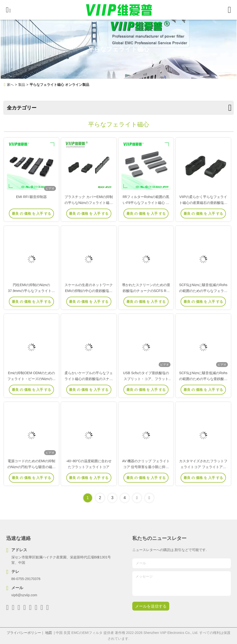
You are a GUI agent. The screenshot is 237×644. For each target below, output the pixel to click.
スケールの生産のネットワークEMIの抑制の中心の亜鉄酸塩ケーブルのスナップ (89, 291)
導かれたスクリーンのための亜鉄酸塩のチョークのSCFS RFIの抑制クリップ (146, 291)
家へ (10, 85)
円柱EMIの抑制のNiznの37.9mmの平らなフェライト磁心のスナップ (31, 291)
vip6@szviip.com (24, 595)
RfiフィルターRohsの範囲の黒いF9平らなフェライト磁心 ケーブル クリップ (146, 203)
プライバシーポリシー (24, 633)
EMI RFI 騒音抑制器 (31, 197)
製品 (22, 85)
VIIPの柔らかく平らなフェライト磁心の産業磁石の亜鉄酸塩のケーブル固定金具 (203, 203)
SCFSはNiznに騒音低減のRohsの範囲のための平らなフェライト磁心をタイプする (203, 291)
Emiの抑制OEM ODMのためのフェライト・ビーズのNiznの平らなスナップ (32, 379)
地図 (49, 633)
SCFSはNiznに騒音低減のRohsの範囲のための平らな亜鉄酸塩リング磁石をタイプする (203, 379)
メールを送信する (151, 606)
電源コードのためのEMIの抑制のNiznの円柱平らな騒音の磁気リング (32, 467)
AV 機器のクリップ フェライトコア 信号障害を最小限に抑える (146, 467)
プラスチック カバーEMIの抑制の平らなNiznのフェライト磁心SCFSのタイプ (89, 203)
